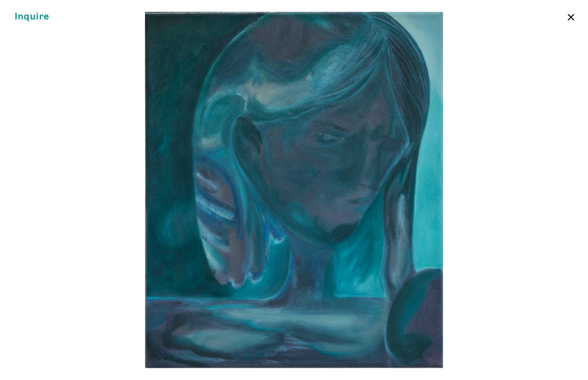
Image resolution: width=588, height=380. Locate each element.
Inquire (32, 17)
